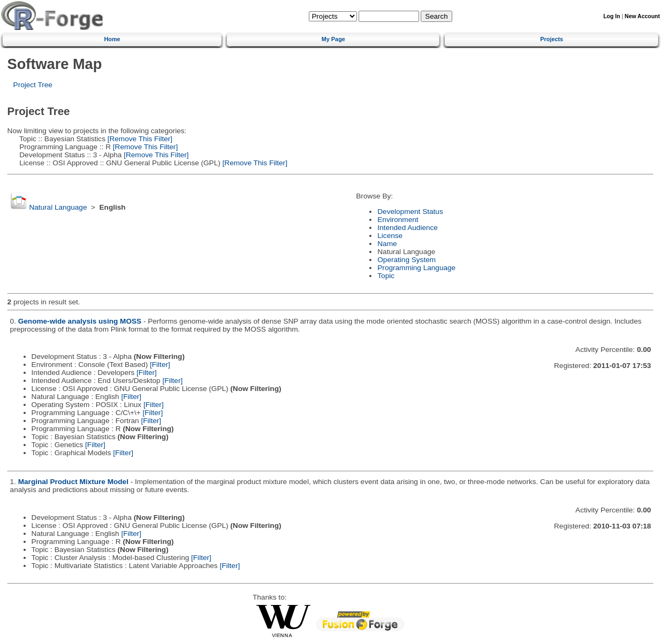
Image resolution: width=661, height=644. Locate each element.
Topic (386, 276)
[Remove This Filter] (139, 139)
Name (387, 244)
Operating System (407, 260)
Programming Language (416, 268)
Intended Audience (408, 228)
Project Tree (33, 85)
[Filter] (160, 365)
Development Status (410, 212)
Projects (552, 39)
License (390, 236)
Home (112, 39)
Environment (398, 220)
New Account (642, 16)
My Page (333, 39)
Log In (611, 16)
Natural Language (58, 207)
